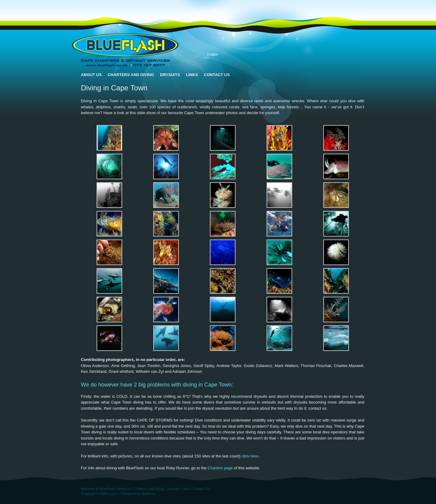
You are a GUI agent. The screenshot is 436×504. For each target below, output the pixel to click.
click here (250, 456)
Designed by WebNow (138, 494)
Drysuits (170, 75)
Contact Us (217, 75)
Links (192, 75)
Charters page (220, 468)
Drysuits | (174, 489)
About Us (91, 75)
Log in (114, 494)
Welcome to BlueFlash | (99, 489)
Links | (187, 489)
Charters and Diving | (150, 489)
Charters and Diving (131, 75)
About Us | (125, 489)
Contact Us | (202, 489)
